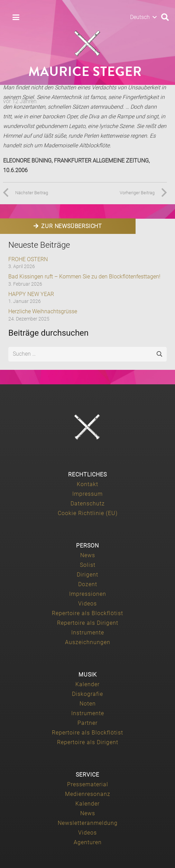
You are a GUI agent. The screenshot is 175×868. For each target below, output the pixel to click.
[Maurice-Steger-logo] (87, 43)
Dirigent (87, 575)
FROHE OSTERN (28, 259)
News (88, 555)
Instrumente (88, 633)
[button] (16, 17)
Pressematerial (88, 784)
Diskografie (87, 694)
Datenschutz (88, 504)
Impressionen (88, 594)
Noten (88, 704)
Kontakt (87, 484)
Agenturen (88, 842)
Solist (88, 565)
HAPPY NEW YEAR (31, 294)
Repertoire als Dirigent (88, 623)
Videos (87, 604)
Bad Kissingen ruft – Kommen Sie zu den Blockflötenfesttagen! (84, 277)
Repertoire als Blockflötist (87, 613)
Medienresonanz (88, 794)
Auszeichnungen (88, 642)
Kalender (87, 684)
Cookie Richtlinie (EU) (88, 513)
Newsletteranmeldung (88, 823)
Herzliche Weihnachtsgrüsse (43, 311)
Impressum (87, 494)
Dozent (88, 584)
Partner (87, 723)
